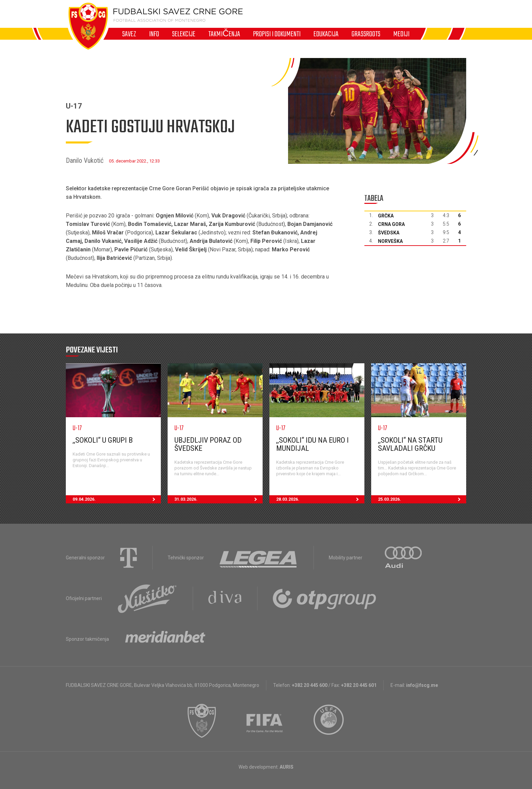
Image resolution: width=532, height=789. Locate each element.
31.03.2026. (218, 499)
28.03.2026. (320, 499)
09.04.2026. (117, 499)
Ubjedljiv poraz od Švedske (208, 444)
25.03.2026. (422, 499)
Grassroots (366, 34)
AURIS (287, 767)
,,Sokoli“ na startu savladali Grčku (410, 444)
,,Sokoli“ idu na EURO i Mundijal (312, 444)
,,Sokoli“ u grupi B (103, 440)
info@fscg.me (422, 685)
